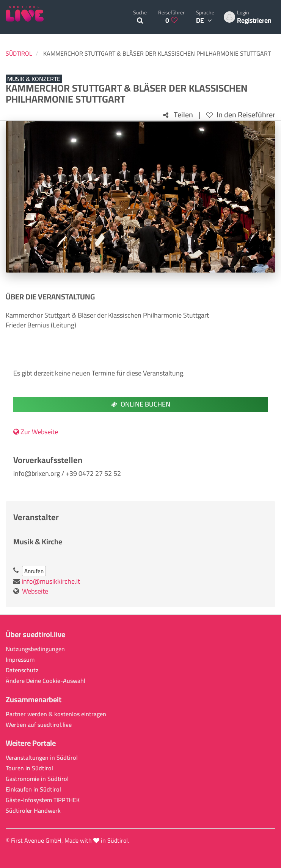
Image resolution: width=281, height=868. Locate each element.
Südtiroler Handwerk (33, 811)
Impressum (20, 660)
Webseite (35, 591)
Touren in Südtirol (29, 768)
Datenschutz (22, 670)
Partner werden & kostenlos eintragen (56, 714)
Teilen (178, 115)
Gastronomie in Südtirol (37, 779)
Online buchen (141, 404)
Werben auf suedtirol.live (39, 725)
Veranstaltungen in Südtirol (42, 758)
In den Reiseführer (241, 115)
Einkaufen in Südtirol (33, 789)
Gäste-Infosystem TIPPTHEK (43, 800)
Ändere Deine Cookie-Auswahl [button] (46, 681)
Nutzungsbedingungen (35, 649)
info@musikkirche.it (51, 581)
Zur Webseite (36, 432)
